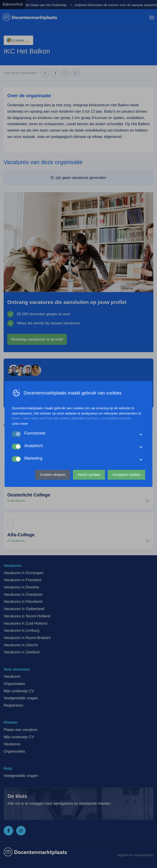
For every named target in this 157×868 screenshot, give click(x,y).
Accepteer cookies (126, 475)
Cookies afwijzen (53, 475)
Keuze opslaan (89, 475)
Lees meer (20, 424)
